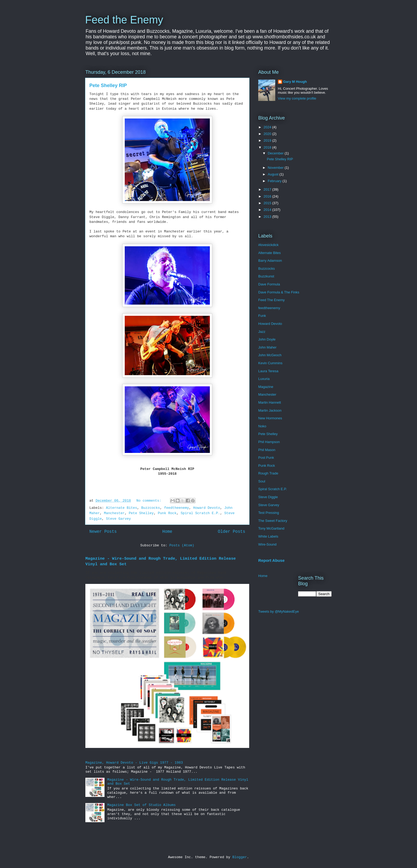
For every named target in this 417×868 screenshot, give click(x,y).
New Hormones (270, 418)
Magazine (266, 387)
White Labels (268, 536)
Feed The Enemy (271, 300)
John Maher (267, 347)
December (276, 153)
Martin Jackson (270, 410)
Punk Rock (167, 513)
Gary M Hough (295, 82)
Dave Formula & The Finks (279, 292)
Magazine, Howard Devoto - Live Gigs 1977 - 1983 (134, 763)
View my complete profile (297, 98)
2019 (268, 140)
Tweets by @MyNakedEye (279, 611)
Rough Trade (268, 473)
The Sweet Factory (273, 521)
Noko (262, 426)
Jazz (262, 332)
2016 (268, 196)
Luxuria (264, 379)
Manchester (114, 513)
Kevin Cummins (270, 363)
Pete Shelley (141, 513)
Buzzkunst (266, 276)
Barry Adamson (270, 261)
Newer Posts (103, 532)
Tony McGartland (271, 528)
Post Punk (266, 458)
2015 (268, 203)
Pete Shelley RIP (108, 85)
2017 (268, 189)
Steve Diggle (268, 497)
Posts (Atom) (182, 545)
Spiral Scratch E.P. (200, 513)
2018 (268, 147)
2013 (268, 217)
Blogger (240, 857)
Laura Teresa (268, 371)
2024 (268, 127)
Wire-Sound (267, 544)
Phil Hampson (269, 442)
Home (167, 532)
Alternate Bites (121, 508)
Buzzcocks (151, 508)
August (274, 174)
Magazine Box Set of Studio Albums (141, 805)
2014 (268, 210)
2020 (268, 134)
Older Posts (232, 532)
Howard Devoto (207, 508)
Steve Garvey (118, 519)
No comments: (150, 501)
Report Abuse (271, 560)
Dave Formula (269, 284)
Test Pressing (269, 513)
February (275, 181)
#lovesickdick (268, 245)
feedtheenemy (177, 508)
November (276, 168)
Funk (262, 316)
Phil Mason (267, 450)
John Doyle (267, 339)
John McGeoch (270, 355)
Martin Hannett (270, 402)
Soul (262, 481)
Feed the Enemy (124, 20)
